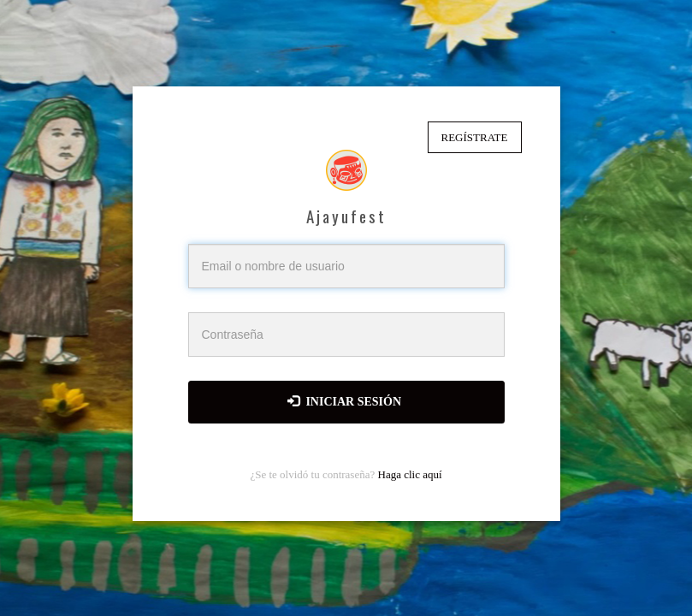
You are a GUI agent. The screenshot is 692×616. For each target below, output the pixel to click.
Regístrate (475, 137)
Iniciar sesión (344, 401)
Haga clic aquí (410, 474)
